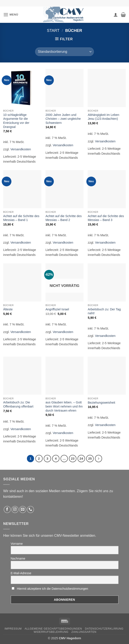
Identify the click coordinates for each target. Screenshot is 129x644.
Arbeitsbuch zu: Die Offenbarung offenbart (18, 404)
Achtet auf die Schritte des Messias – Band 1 (21, 218)
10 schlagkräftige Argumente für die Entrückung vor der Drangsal (16, 121)
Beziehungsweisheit (101, 403)
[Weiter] (99, 459)
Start (53, 30)
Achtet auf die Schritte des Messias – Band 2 (64, 218)
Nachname (18, 558)
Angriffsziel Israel (57, 309)
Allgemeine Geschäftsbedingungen (53, 629)
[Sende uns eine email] (23, 509)
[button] (11, 15)
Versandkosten (21, 149)
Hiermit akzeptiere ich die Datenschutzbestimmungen (52, 589)
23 (73, 458)
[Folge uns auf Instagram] (15, 509)
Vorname (17, 544)
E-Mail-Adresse (21, 573)
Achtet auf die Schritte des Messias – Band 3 (106, 218)
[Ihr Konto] (116, 15)
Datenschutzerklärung (104, 629)
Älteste (8, 309)
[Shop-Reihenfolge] (64, 52)
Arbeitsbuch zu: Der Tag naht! (104, 311)
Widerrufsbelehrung (51, 632)
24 (81, 458)
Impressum (13, 629)
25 (90, 458)
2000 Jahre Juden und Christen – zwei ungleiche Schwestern (63, 119)
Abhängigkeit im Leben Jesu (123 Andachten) (103, 117)
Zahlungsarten (84, 632)
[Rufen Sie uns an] (30, 509)
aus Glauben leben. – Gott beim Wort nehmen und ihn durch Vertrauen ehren (64, 406)
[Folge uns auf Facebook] (7, 509)
